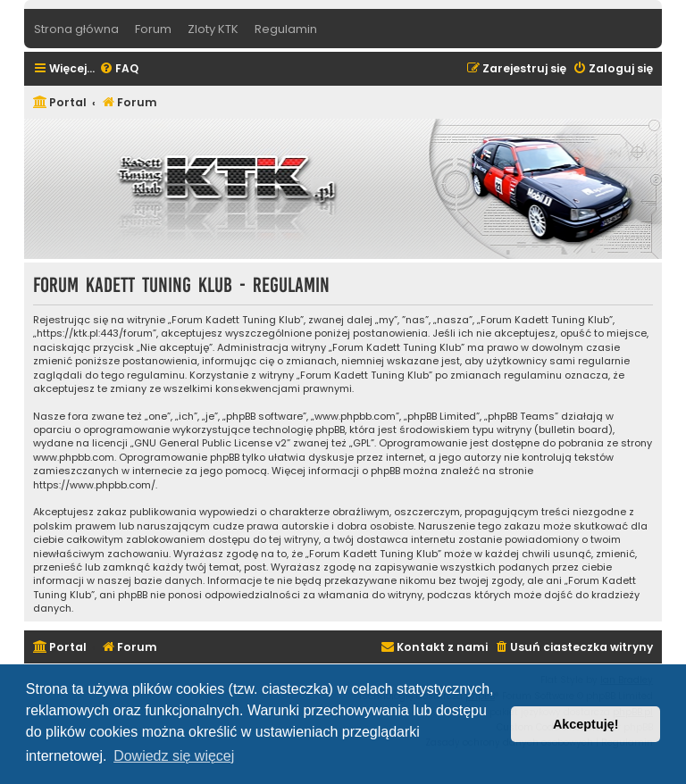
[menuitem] (119, 69)
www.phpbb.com (74, 458)
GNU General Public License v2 (210, 443)
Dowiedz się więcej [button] (174, 756)
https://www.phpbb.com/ (94, 485)
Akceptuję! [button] (586, 724)
